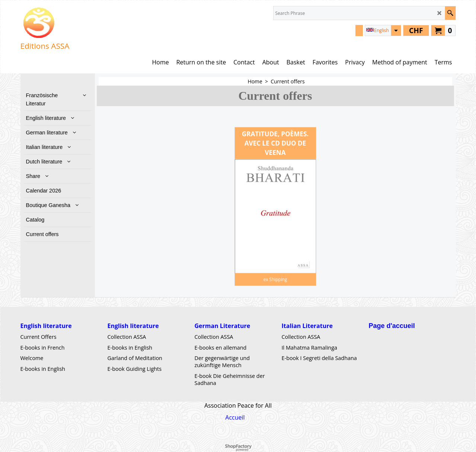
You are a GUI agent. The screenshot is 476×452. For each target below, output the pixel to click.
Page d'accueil (392, 326)
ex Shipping (275, 279)
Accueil (235, 418)
